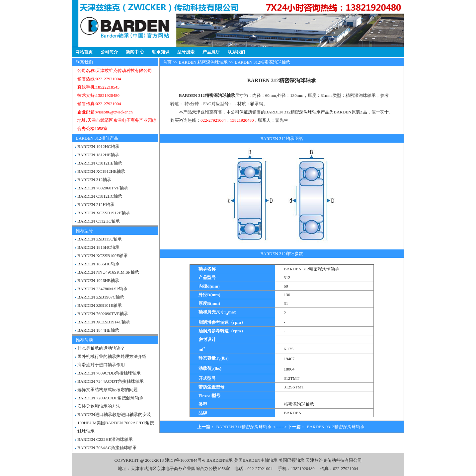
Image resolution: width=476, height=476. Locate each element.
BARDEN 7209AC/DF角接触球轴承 (110, 398)
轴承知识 (161, 52)
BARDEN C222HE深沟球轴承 (105, 439)
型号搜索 (186, 52)
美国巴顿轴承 (291, 460)
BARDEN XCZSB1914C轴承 (104, 322)
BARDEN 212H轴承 (96, 204)
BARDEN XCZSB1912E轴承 (104, 213)
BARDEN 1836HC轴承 (98, 264)
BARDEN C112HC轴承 (99, 221)
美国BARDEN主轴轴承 (256, 460)
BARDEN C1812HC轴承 (100, 196)
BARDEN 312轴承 (94, 180)
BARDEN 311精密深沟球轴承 (244, 427)
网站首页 (84, 52)
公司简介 (109, 52)
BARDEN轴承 (220, 460)
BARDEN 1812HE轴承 (98, 155)
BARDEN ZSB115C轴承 (100, 239)
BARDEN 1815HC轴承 (98, 247)
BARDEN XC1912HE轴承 (101, 171)
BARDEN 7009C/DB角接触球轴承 (109, 373)
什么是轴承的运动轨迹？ (101, 348)
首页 (167, 62)
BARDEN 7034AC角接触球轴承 (107, 448)
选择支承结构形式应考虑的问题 (108, 390)
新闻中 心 (135, 52)
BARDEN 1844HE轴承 (98, 330)
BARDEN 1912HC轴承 (98, 146)
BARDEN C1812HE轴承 (100, 163)
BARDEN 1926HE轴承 (98, 280)
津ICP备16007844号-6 (185, 460)
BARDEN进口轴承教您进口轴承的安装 (114, 414)
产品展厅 (211, 52)
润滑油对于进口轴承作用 (101, 365)
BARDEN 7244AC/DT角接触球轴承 (111, 381)
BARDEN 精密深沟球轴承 (203, 62)
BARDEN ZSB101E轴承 (100, 305)
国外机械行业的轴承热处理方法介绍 (112, 356)
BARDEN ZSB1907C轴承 (101, 297)
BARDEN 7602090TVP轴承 (103, 314)
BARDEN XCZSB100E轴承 (103, 256)
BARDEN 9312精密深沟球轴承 (336, 427)
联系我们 (236, 52)
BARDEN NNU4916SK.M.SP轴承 (108, 272)
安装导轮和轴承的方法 (99, 406)
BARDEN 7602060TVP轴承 (103, 188)
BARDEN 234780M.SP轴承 (102, 289)
